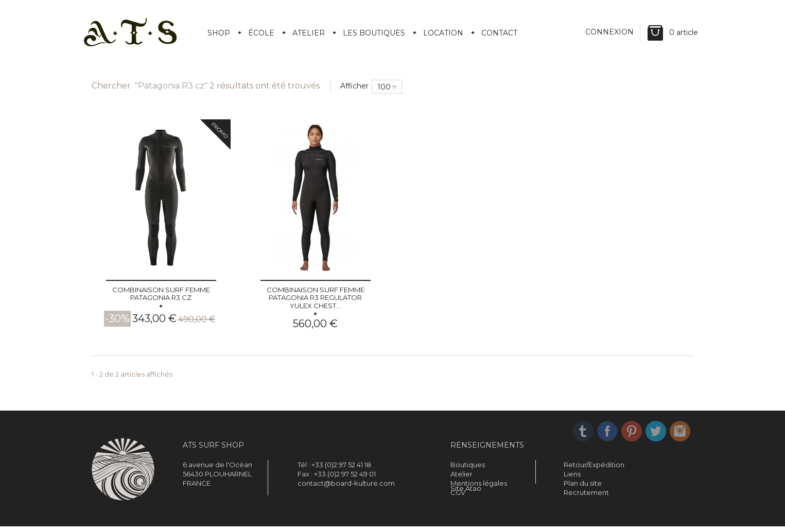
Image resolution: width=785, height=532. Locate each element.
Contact (499, 33)
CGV (458, 492)
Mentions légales (479, 483)
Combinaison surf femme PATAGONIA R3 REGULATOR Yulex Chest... (316, 298)
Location (443, 33)
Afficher (354, 86)
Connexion (610, 33)
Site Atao (466, 502)
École (261, 33)
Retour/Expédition (594, 465)
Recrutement (586, 492)
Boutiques (468, 465)
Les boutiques (374, 33)
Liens (572, 474)
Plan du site (583, 483)
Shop (219, 33)
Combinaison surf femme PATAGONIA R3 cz (161, 294)
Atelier (309, 33)
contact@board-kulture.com (346, 483)
